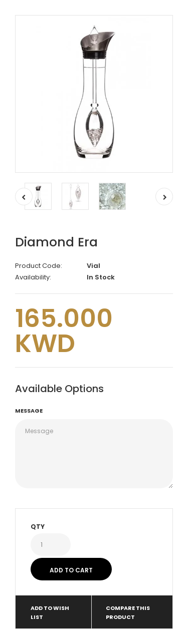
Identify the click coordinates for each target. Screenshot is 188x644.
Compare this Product (128, 612)
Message (29, 411)
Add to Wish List (50, 612)
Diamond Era (56, 242)
